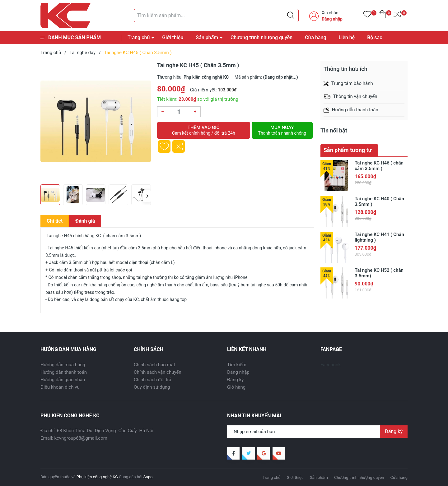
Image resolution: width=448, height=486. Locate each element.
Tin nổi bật (334, 130)
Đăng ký (235, 380)
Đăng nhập (332, 19)
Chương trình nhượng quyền (261, 37)
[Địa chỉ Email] (317, 432)
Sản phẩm (207, 37)
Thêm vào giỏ (204, 130)
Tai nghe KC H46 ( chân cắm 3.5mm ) (379, 166)
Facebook (331, 365)
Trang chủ (139, 37)
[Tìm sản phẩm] (216, 16)
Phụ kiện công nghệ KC (97, 477)
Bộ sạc (375, 37)
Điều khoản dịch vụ (60, 387)
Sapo (148, 477)
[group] (96, 121)
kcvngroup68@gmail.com (81, 438)
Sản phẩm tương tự (348, 150)
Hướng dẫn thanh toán (64, 372)
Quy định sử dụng (152, 387)
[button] (147, 196)
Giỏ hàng (236, 387)
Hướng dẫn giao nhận (63, 380)
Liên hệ (347, 37)
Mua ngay (282, 130)
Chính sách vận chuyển (158, 372)
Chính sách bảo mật (154, 365)
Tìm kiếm (237, 365)
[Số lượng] (179, 112)
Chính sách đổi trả (152, 380)
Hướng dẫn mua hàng (63, 365)
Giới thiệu (173, 37)
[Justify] (291, 16)
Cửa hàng (315, 37)
